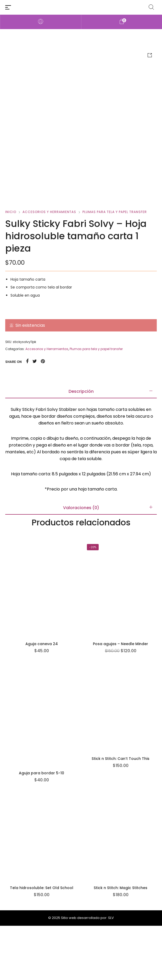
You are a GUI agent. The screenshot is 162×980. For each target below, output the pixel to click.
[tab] (81, 446)
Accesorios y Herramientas (49, 266)
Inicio (11, 266)
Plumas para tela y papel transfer (115, 266)
